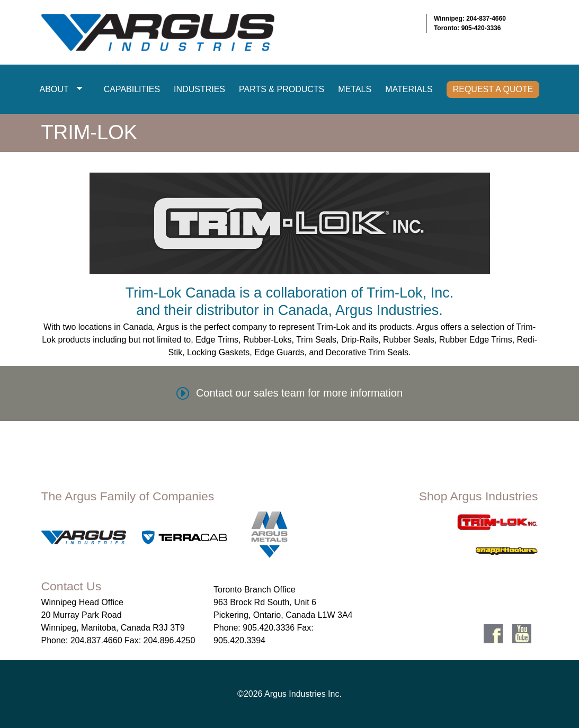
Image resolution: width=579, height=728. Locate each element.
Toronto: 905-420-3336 (467, 28)
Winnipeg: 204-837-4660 (470, 19)
